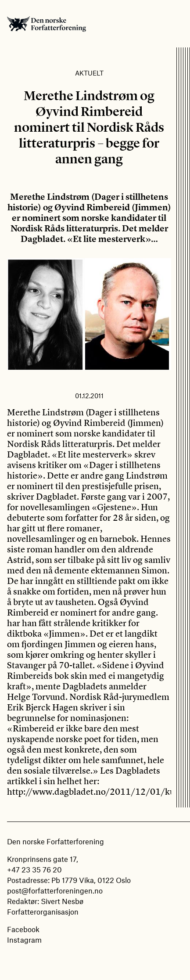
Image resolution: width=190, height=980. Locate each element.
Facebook (23, 929)
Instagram (24, 940)
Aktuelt (89, 73)
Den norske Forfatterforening (47, 24)
